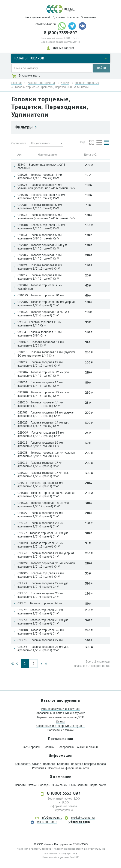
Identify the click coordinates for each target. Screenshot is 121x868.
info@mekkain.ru (45, 24)
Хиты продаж (32, 747)
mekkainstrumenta (83, 818)
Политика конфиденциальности (68, 768)
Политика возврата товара (88, 764)
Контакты (73, 17)
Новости (20, 785)
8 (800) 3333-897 (60, 33)
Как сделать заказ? (38, 17)
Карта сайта (98, 785)
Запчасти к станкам (60, 730)
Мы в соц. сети (47, 822)
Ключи (60, 722)
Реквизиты (39, 768)
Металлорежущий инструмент (61, 709)
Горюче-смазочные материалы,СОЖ (60, 717)
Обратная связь (79, 822)
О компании (88, 17)
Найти (102, 68)
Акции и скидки (87, 747)
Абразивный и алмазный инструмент (60, 713)
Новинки (49, 747)
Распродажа (66, 747)
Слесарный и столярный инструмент (60, 726)
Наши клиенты (79, 785)
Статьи (32, 785)
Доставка (59, 17)
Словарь (44, 785)
